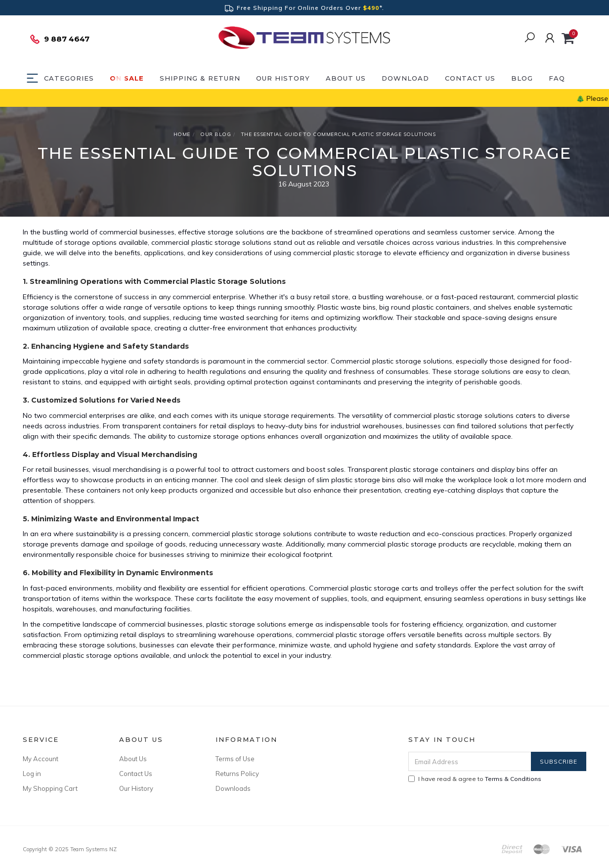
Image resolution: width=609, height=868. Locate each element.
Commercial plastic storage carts (364, 588)
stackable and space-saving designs (474, 318)
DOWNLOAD (405, 78)
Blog (522, 78)
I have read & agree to (475, 779)
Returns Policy (237, 774)
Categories (69, 78)
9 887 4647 (59, 39)
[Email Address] (470, 761)
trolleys (447, 588)
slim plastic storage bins (356, 480)
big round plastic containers (424, 307)
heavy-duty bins (292, 426)
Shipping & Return (200, 78)
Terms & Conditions (513, 779)
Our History (283, 78)
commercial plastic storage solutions (211, 242)
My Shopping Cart (50, 788)
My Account (41, 759)
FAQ (557, 78)
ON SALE (127, 78)
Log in (32, 774)
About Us (346, 78)
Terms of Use (235, 759)
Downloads (233, 788)
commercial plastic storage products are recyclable (431, 544)
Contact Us (470, 78)
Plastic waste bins (347, 307)
